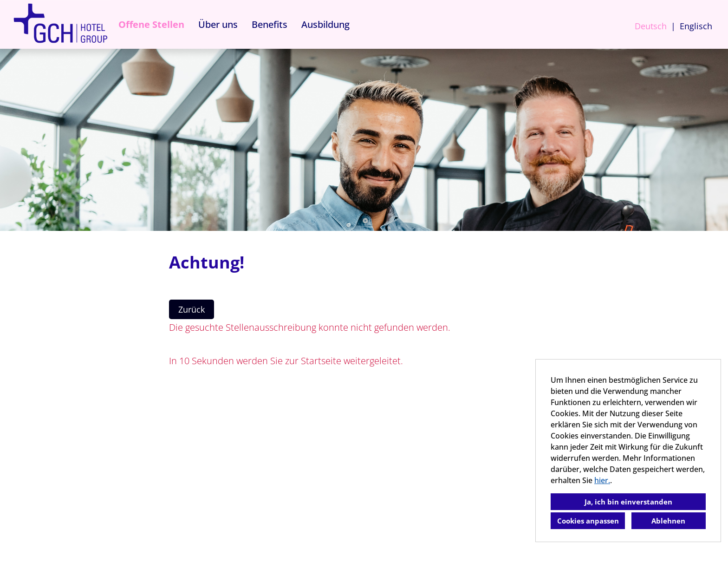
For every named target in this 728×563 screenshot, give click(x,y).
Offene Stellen (151, 24)
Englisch (696, 26)
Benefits (270, 24)
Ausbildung (325, 24)
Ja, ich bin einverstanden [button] (628, 502)
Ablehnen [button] (668, 521)
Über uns (218, 24)
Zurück (192, 309)
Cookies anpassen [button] (588, 521)
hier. (602, 480)
